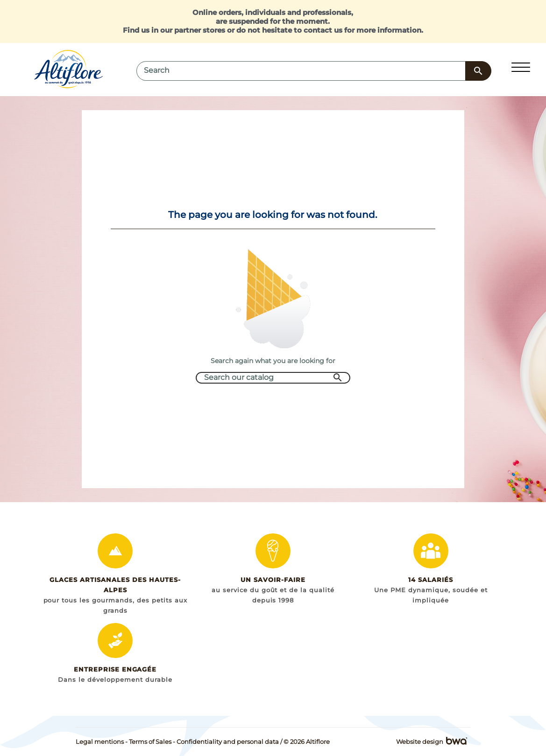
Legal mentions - (102, 742)
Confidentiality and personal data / (229, 742)
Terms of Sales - (152, 742)
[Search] (301, 71)
